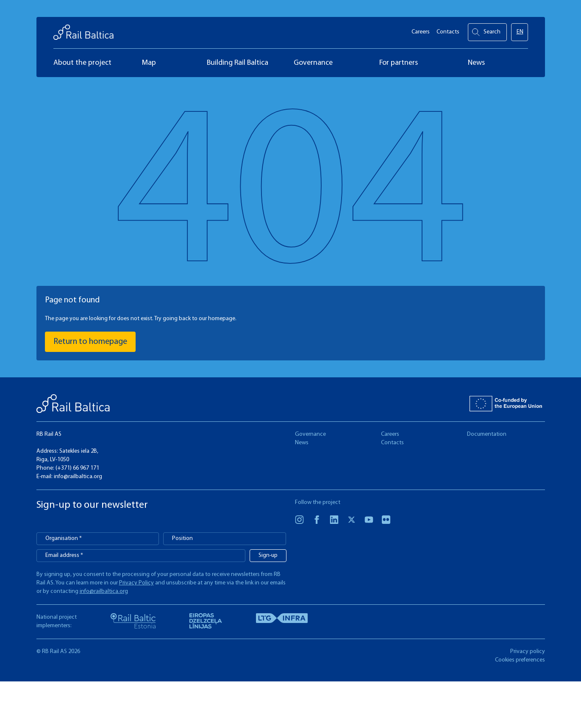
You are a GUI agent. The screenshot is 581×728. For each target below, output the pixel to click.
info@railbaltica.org (78, 477)
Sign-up (268, 555)
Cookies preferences (520, 660)
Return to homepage (90, 342)
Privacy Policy (136, 583)
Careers (421, 30)
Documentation (487, 434)
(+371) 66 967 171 (77, 468)
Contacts (448, 30)
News (302, 443)
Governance (310, 434)
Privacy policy (528, 652)
